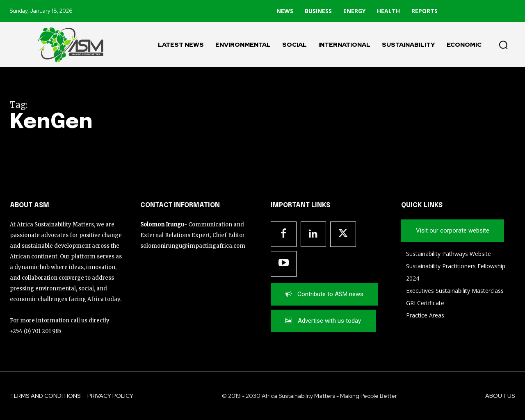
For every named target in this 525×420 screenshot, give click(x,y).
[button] (503, 45)
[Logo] (66, 45)
